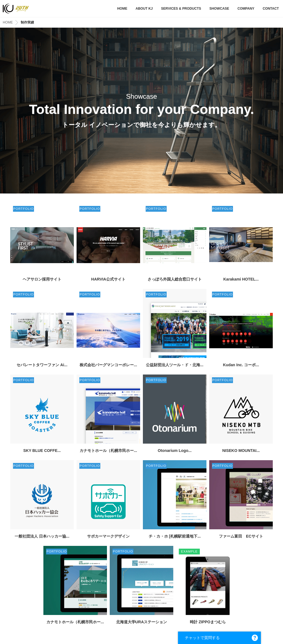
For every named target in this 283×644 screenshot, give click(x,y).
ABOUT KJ (144, 9)
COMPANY (246, 9)
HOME (122, 9)
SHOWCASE (219, 9)
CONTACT (271, 9)
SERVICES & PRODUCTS (181, 9)
